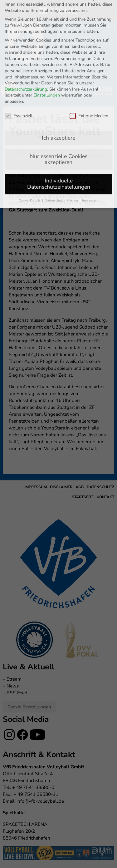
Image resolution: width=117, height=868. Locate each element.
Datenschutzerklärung (26, 65)
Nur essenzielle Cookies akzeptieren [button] (59, 135)
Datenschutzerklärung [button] (62, 176)
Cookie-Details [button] (30, 176)
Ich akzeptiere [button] (58, 114)
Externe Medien (89, 92)
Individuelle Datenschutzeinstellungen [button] (59, 160)
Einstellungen (47, 71)
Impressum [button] (90, 176)
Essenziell (19, 92)
